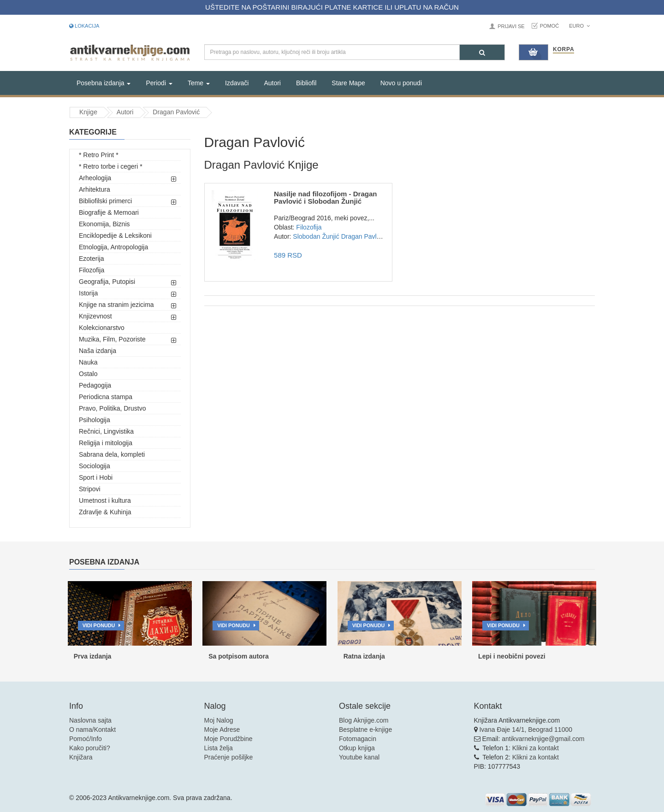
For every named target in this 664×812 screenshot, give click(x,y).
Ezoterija (91, 259)
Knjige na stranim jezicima (116, 305)
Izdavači (237, 83)
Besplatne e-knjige (365, 730)
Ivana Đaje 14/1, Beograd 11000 (526, 730)
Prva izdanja (93, 656)
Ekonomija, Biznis (104, 224)
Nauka (88, 362)
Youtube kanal (359, 757)
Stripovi (90, 489)
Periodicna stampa (106, 397)
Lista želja (219, 748)
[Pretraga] (482, 52)
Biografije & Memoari (109, 212)
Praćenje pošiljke (229, 757)
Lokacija (84, 26)
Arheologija (95, 178)
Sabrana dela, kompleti (112, 454)
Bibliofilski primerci (105, 201)
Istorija (88, 293)
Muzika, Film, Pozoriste (112, 339)
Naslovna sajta (90, 720)
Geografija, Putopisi (107, 282)
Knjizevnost (95, 316)
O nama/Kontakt (92, 730)
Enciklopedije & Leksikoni (115, 235)
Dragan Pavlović (176, 112)
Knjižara (81, 757)
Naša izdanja (98, 351)
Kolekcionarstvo (102, 328)
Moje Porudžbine (228, 739)
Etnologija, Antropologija (113, 247)
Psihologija (95, 420)
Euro (579, 26)
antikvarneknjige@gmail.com (543, 739)
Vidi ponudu (99, 625)
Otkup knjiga (357, 748)
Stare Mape (348, 83)
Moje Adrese (222, 730)
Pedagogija (95, 385)
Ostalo (88, 374)
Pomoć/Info (86, 739)
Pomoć (550, 26)
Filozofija (92, 270)
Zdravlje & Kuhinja (105, 512)
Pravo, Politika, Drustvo (113, 408)
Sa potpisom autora (239, 656)
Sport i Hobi (96, 477)
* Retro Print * (99, 155)
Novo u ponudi (401, 83)
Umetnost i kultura (105, 500)
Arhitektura (95, 189)
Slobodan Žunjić (316, 236)
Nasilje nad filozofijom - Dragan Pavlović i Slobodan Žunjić (325, 198)
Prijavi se (511, 26)
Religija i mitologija (106, 443)
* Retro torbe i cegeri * (111, 166)
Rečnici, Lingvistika (106, 431)
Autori (272, 83)
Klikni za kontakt (536, 748)
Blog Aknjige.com (364, 720)
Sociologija (95, 466)
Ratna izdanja (364, 656)
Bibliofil (306, 83)
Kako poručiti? (90, 748)
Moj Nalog (219, 720)
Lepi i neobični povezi (512, 656)
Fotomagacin (358, 739)
